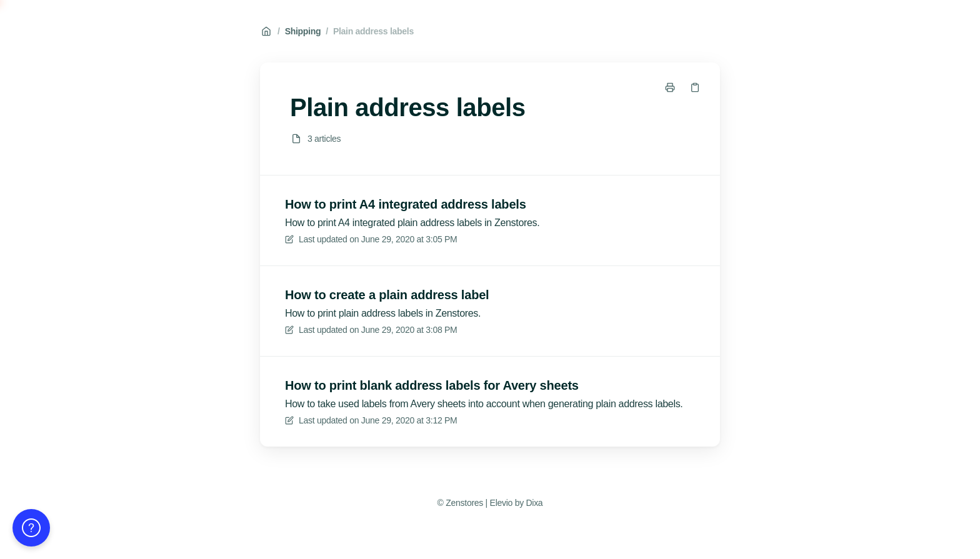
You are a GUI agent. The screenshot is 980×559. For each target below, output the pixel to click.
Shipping (303, 31)
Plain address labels (373, 31)
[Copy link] (695, 87)
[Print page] (670, 87)
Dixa (534, 503)
